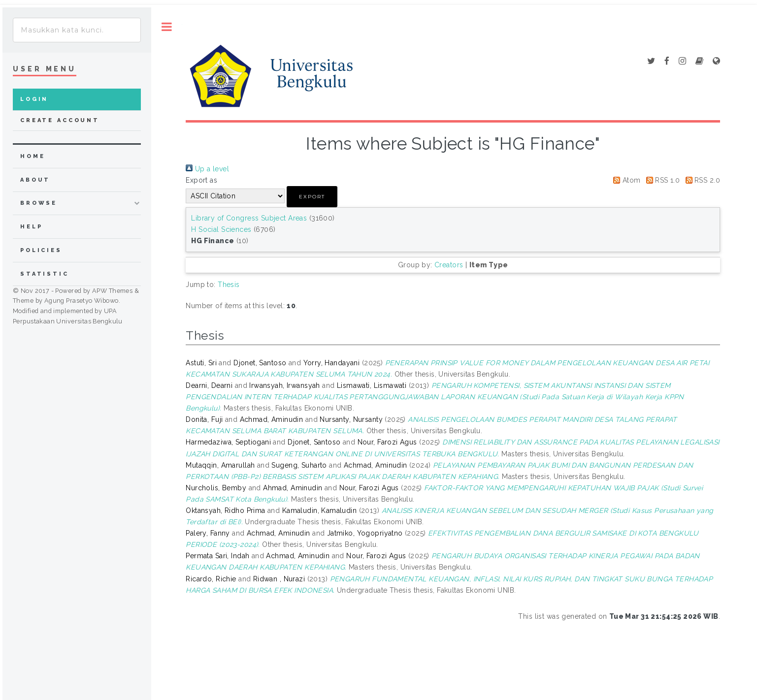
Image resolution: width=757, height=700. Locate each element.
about (35, 180)
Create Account (60, 120)
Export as (201, 180)
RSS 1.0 (661, 180)
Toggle (167, 27)
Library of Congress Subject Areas (249, 218)
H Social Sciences (221, 229)
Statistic (45, 274)
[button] (312, 197)
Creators (449, 265)
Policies (41, 250)
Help (31, 227)
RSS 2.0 (701, 180)
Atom (625, 180)
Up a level (207, 169)
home (33, 156)
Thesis (229, 285)
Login (34, 99)
